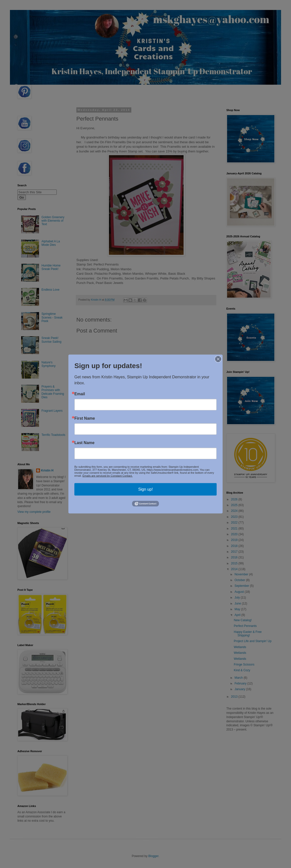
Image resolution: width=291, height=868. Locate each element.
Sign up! (146, 489)
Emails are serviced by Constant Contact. (107, 475)
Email (80, 394)
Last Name (84, 443)
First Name (85, 418)
